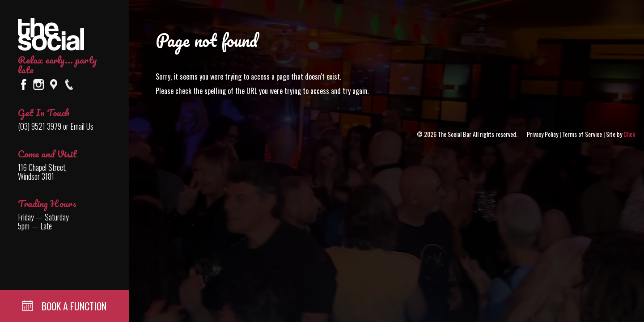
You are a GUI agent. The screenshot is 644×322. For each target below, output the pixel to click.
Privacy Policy (542, 134)
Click (629, 134)
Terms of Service (582, 134)
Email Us (82, 126)
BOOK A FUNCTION (64, 306)
